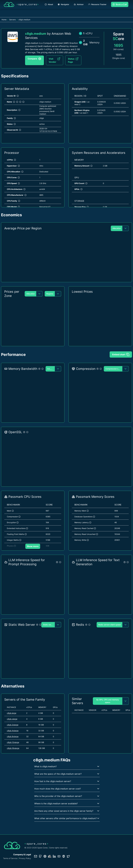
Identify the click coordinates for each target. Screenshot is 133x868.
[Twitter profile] (68, 856)
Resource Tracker (97, 4)
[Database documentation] (45, 856)
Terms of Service (10, 858)
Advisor (79, 4)
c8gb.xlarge (12, 719)
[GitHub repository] (40, 856)
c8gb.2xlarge (13, 725)
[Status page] (50, 856)
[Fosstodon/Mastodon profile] (64, 856)
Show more (33, 546)
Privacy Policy (25, 858)
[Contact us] (36, 856)
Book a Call (120, 4)
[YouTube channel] (59, 856)
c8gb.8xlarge (13, 736)
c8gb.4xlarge (13, 731)
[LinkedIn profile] (54, 856)
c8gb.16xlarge (13, 748)
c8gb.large (12, 713)
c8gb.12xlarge (13, 742)
